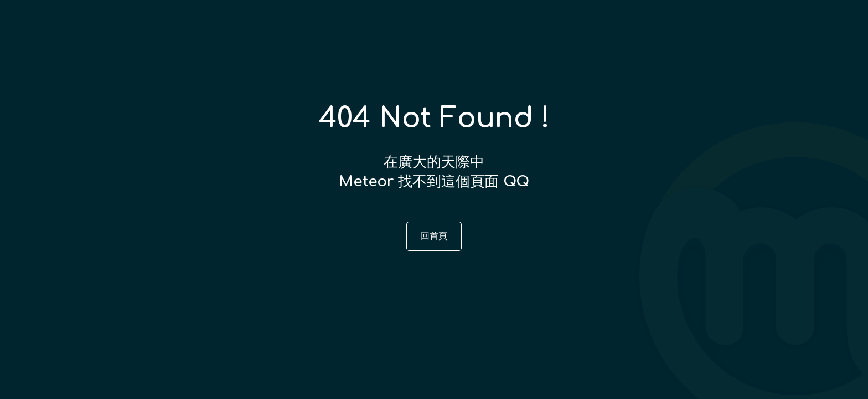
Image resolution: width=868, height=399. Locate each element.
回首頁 (434, 236)
